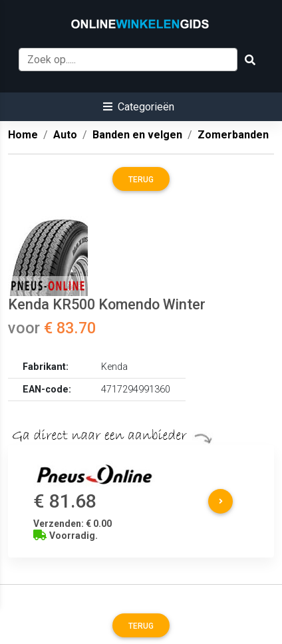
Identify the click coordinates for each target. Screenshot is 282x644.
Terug (141, 180)
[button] (139, 107)
